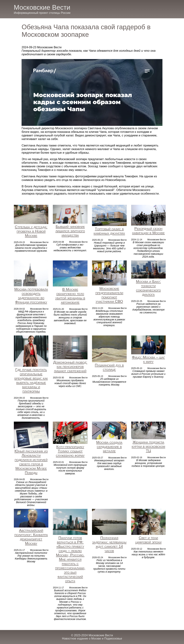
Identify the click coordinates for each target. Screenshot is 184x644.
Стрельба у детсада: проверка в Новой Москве (31, 231)
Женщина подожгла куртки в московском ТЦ (148, 446)
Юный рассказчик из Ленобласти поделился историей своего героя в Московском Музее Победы (31, 462)
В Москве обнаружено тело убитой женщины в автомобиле (70, 296)
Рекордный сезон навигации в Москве (148, 231)
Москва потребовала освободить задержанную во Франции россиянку (31, 296)
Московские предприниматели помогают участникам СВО (109, 295)
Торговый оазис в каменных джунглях (109, 231)
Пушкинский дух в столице (109, 367)
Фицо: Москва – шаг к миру (148, 359)
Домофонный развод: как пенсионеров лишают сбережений (70, 366)
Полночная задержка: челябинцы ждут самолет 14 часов (109, 544)
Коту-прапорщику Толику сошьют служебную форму (70, 451)
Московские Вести (42, 7)
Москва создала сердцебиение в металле (109, 446)
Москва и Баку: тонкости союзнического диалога (149, 288)
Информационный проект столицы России (42, 13)
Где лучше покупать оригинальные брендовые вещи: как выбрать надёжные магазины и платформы (31, 380)
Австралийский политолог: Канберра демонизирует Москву (31, 537)
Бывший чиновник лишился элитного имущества (70, 231)
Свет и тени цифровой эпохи (148, 540)
